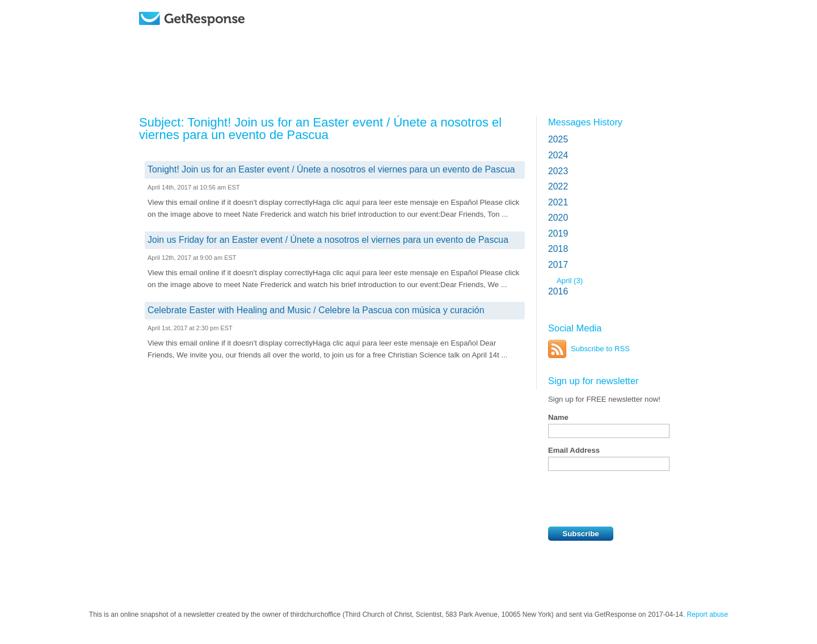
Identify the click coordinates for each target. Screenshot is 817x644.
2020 (558, 218)
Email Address (574, 450)
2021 (558, 202)
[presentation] (634, 499)
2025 (558, 139)
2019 (558, 233)
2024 (558, 155)
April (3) (570, 281)
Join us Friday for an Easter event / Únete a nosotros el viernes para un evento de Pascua (328, 240)
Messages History (585, 122)
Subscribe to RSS (600, 349)
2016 (558, 291)
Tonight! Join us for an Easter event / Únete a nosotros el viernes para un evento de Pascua (331, 169)
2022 (558, 186)
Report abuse (708, 614)
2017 (558, 265)
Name (558, 417)
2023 (558, 171)
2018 (558, 249)
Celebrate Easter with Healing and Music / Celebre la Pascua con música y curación (316, 310)
